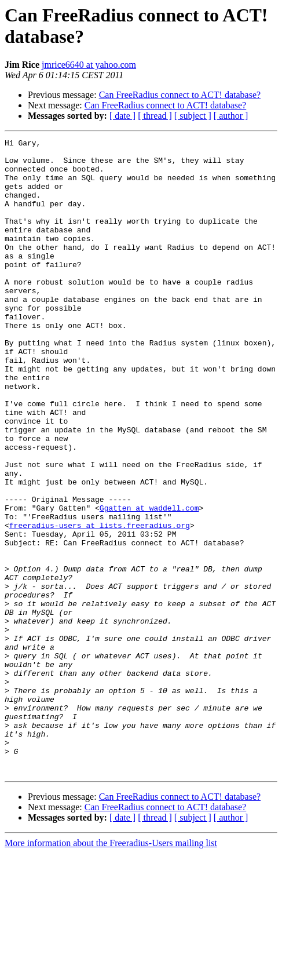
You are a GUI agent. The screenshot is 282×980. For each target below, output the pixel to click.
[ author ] (231, 116)
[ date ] (122, 116)
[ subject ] (193, 116)
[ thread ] (155, 116)
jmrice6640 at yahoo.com (89, 65)
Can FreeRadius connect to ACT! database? (180, 95)
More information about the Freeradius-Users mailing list (111, 970)
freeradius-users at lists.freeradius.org (100, 603)
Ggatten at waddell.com (149, 582)
